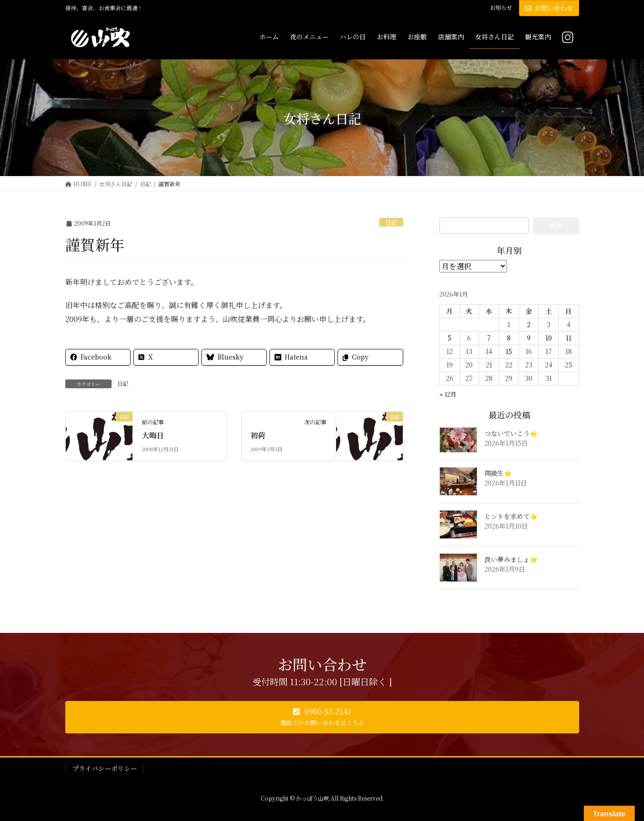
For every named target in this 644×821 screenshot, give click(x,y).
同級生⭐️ (498, 473)
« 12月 (448, 394)
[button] (322, 717)
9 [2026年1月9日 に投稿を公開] (529, 338)
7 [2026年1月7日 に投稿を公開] (489, 338)
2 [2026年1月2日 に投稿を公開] (529, 324)
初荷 (258, 435)
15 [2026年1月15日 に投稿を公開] (509, 351)
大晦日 (153, 435)
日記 (391, 222)
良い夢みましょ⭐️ (511, 559)
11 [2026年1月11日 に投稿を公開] (569, 338)
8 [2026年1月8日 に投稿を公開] (509, 338)
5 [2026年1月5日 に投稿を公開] (450, 338)
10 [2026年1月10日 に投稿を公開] (549, 338)
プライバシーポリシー (105, 768)
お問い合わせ (549, 8)
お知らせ (501, 7)
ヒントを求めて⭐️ (511, 516)
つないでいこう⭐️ (511, 433)
